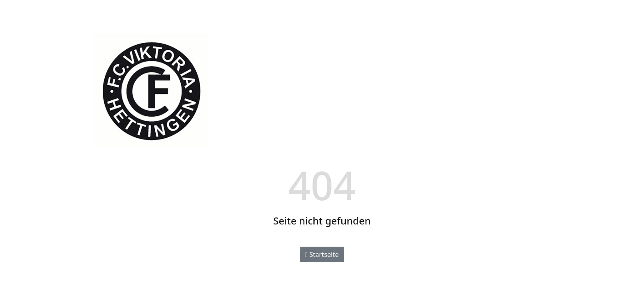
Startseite (322, 254)
